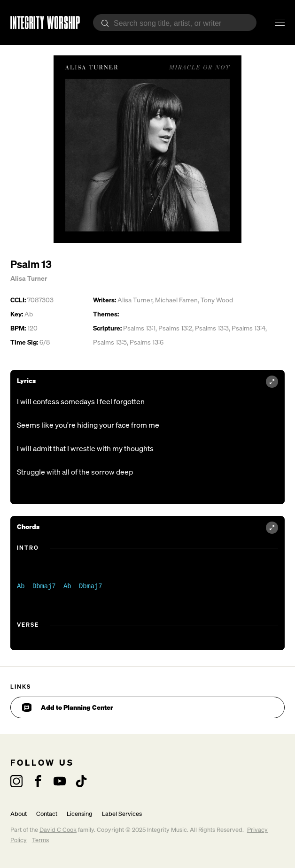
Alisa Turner (29, 278)
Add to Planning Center (68, 707)
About (19, 814)
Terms (40, 840)
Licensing (80, 814)
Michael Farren (176, 300)
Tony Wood (217, 300)
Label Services (122, 814)
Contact (47, 814)
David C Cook (58, 830)
